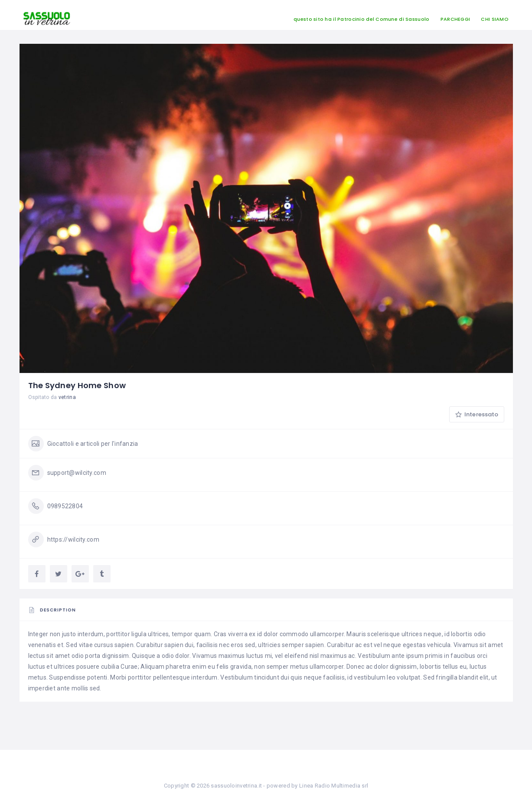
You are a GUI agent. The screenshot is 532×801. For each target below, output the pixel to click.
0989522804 (65, 506)
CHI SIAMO (495, 19)
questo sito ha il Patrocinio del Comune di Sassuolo (361, 19)
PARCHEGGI (455, 19)
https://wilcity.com (73, 539)
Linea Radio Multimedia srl (334, 786)
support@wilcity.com (77, 473)
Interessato (477, 414)
